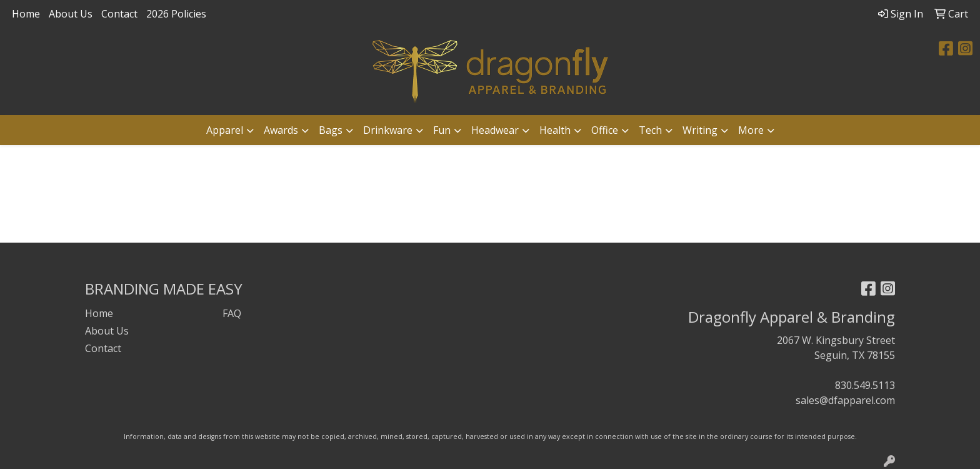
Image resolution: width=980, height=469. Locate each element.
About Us (71, 14)
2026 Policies (176, 14)
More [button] (751, 130)
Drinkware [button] (388, 130)
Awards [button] (281, 130)
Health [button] (555, 130)
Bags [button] (331, 130)
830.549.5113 (865, 385)
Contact (119, 14)
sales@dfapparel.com (845, 400)
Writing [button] (700, 130)
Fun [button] (442, 130)
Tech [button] (650, 130)
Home (26, 14)
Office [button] (605, 130)
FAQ (232, 313)
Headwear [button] (495, 130)
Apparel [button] (225, 130)
